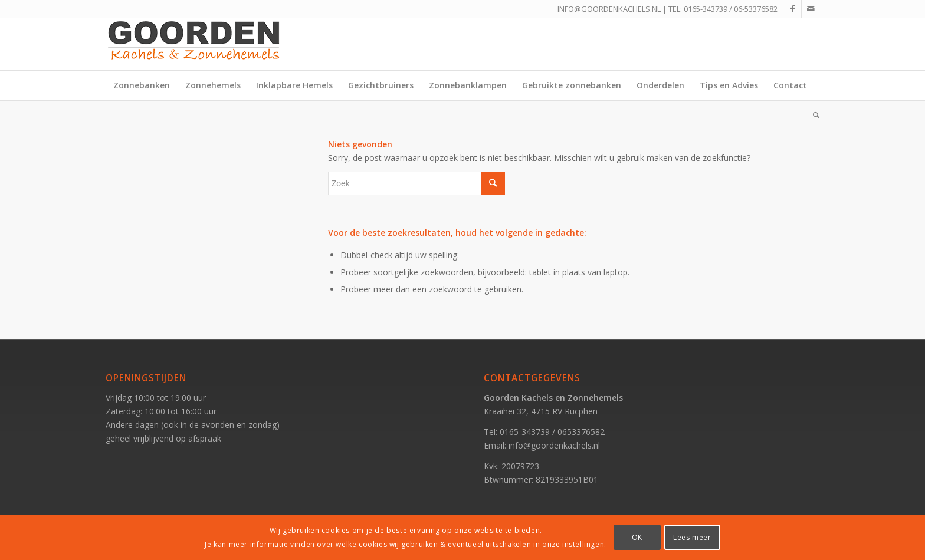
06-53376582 (756, 9)
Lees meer (692, 537)
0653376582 (581, 432)
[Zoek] (812, 115)
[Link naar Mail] (811, 9)
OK (637, 537)
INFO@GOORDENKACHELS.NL (609, 9)
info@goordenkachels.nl (554, 445)
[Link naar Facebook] (793, 9)
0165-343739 (706, 9)
